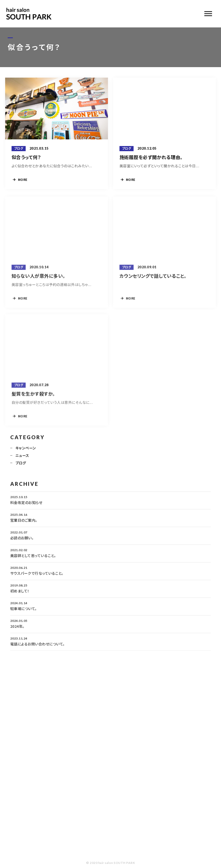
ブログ (21, 465)
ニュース (22, 458)
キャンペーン (26, 450)
